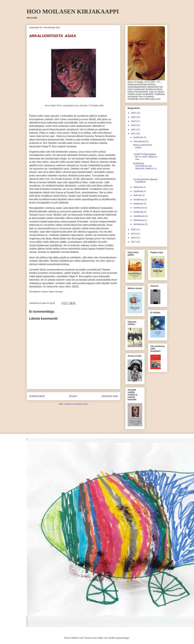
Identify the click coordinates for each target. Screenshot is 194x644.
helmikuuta (139, 220)
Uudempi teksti (37, 396)
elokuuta (138, 195)
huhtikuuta (139, 212)
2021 (134, 134)
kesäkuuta (139, 204)
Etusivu (73, 396)
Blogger (126, 638)
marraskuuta (140, 141)
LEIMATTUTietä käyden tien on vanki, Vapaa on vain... (145, 157)
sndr (106, 638)
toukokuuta (139, 208)
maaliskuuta (139, 216)
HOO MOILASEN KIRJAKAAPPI (73, 11)
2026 (134, 113)
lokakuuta (138, 187)
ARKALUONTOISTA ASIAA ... (145, 148)
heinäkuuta (139, 200)
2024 (134, 121)
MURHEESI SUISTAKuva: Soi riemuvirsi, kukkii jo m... (145, 166)
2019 (134, 234)
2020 (134, 230)
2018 (134, 238)
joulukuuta (139, 137)
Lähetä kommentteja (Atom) (76, 404)
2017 (134, 242)
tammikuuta (139, 224)
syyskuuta (138, 191)
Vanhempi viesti (110, 396)
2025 (134, 117)
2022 (134, 130)
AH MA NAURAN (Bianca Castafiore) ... (145, 181)
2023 (134, 125)
